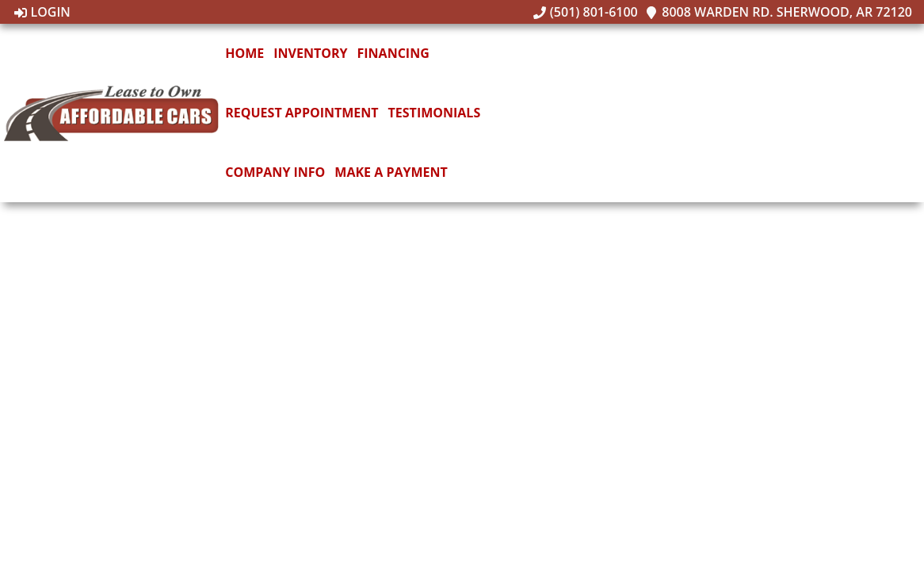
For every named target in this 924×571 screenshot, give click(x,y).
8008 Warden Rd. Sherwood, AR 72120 (779, 12)
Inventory (310, 53)
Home (244, 53)
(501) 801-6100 (586, 12)
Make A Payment (391, 172)
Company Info (275, 172)
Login (42, 12)
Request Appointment (302, 113)
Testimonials (435, 113)
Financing (393, 53)
